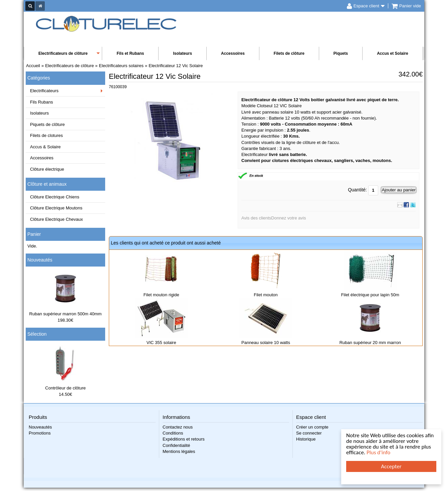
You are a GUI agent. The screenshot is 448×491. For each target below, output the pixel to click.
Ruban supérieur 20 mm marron (370, 343)
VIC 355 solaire (161, 343)
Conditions (173, 433)
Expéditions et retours (184, 439)
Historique (306, 439)
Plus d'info (378, 452)
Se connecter (309, 433)
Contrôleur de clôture (65, 388)
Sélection (37, 334)
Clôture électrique (47, 169)
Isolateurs (182, 53)
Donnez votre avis (288, 218)
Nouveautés (40, 260)
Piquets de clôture (47, 124)
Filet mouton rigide (161, 295)
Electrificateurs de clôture (63, 53)
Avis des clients (256, 218)
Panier (34, 234)
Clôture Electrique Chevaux (56, 219)
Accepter (391, 466)
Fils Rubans (42, 102)
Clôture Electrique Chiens (55, 197)
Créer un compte (312, 427)
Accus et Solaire (392, 53)
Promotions (40, 433)
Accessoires (233, 53)
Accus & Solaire (45, 147)
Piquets (341, 53)
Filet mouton (266, 295)
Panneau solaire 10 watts (266, 343)
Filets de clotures (46, 135)
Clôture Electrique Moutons (56, 208)
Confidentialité (176, 445)
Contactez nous (178, 427)
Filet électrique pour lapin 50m (370, 295)
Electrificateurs (44, 91)
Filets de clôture (289, 53)
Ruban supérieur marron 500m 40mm (66, 314)
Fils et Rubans (130, 53)
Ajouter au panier (399, 190)
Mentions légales (179, 451)
